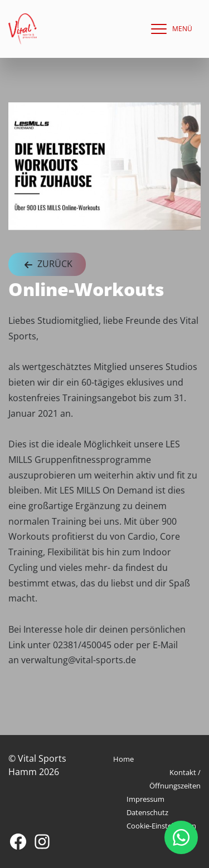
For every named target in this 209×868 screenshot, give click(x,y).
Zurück (47, 265)
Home (123, 759)
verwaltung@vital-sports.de (79, 660)
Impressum (145, 799)
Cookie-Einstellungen (161, 826)
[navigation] (169, 29)
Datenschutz (147, 812)
